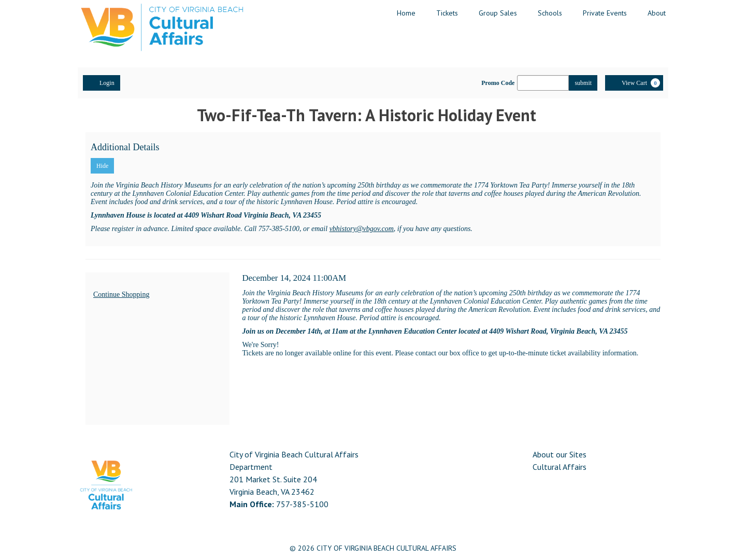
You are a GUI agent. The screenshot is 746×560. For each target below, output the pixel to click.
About (657, 13)
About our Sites (559, 454)
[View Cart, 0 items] (634, 83)
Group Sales (498, 13)
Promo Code (498, 83)
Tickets (447, 13)
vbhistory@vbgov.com (362, 229)
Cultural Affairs (559, 467)
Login (102, 82)
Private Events (605, 13)
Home (406, 13)
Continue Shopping (121, 295)
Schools (550, 13)
